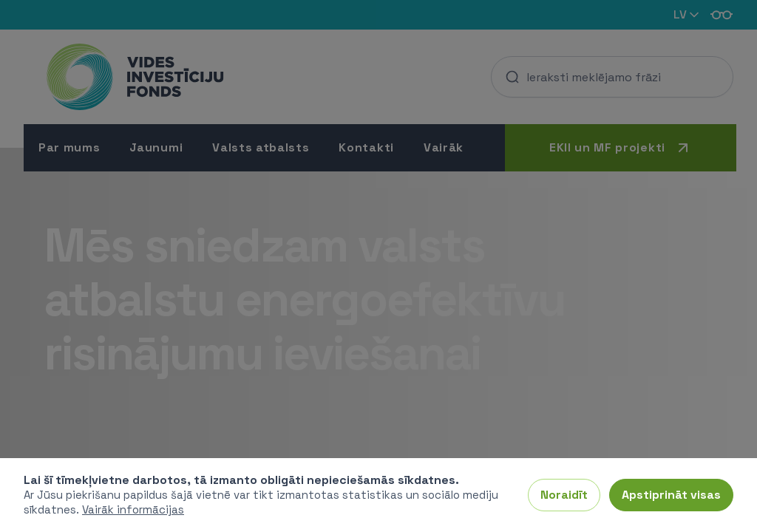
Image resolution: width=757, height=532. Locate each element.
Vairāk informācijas (133, 509)
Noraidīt (564, 495)
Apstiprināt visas (671, 495)
